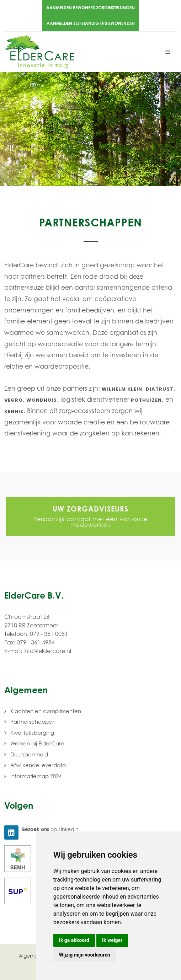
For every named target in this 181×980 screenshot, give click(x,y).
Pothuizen (146, 400)
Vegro (14, 400)
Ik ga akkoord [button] (74, 940)
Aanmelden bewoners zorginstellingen (90, 8)
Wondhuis (42, 400)
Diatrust (160, 389)
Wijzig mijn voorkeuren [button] (85, 955)
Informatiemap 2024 (36, 776)
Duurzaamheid (29, 754)
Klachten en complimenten (46, 711)
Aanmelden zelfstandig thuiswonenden (91, 23)
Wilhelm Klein (122, 389)
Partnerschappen (33, 722)
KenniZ (14, 411)
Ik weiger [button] (112, 940)
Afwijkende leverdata (38, 765)
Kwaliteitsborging (32, 733)
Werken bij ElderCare (37, 743)
